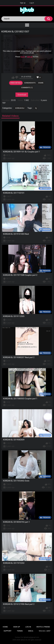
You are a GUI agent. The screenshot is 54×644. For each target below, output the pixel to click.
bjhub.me (24, 640)
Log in (32, 3)
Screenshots (30, 83)
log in (23, 57)
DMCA (31, 631)
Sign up (23, 3)
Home (5, 627)
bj (36, 108)
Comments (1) (27, 88)
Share (41, 83)
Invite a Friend (43, 627)
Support (8, 631)
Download (22, 95)
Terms (20, 631)
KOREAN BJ (20, 108)
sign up (30, 57)
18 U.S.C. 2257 (45, 631)
